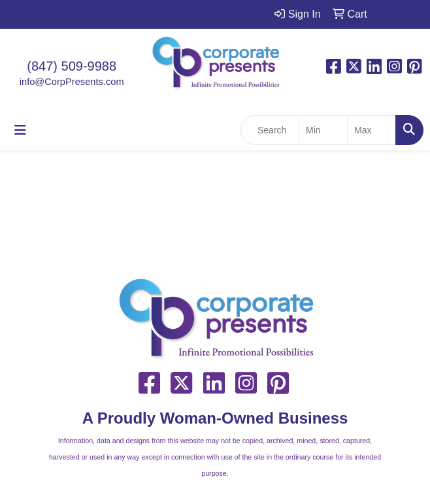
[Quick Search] (270, 130)
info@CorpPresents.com (72, 82)
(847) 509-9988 (72, 66)
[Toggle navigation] (20, 130)
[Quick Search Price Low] (323, 130)
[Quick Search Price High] (372, 130)
